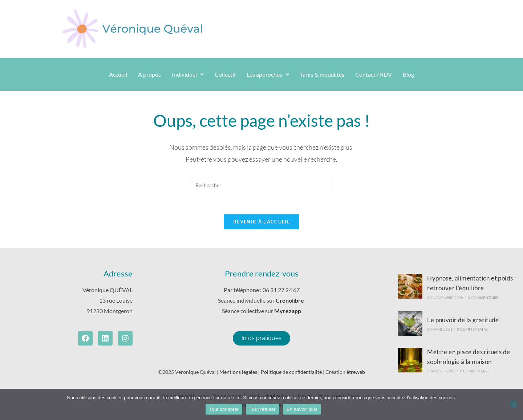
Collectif (225, 74)
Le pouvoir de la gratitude (463, 320)
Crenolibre (290, 300)
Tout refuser (263, 409)
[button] (188, 74)
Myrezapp (288, 311)
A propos (149, 74)
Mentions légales (238, 372)
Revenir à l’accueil (261, 222)
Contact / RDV (374, 74)
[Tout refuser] (514, 404)
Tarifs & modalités (322, 74)
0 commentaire (483, 298)
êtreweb (356, 372)
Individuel (188, 74)
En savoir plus (302, 409)
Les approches (268, 74)
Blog (408, 74)
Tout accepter (224, 409)
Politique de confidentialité (291, 372)
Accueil (118, 74)
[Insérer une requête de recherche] (261, 185)
